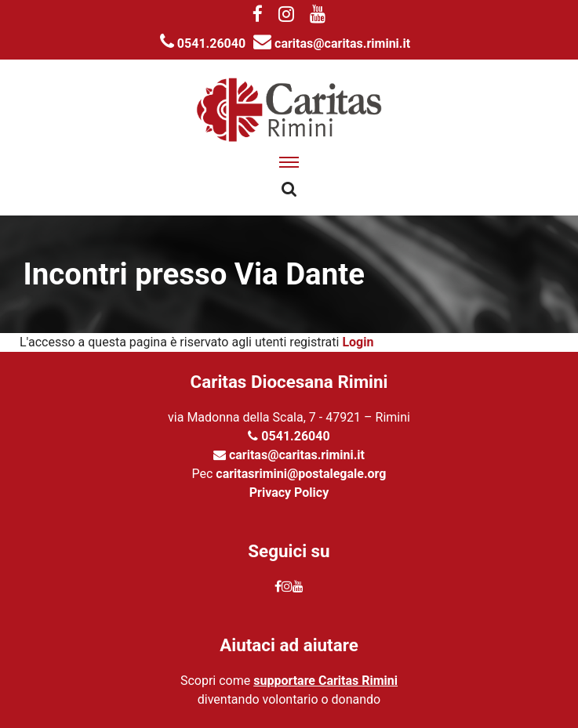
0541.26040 (203, 43)
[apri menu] (289, 162)
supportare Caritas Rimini (325, 681)
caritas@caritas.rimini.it (332, 43)
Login (358, 342)
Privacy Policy (289, 493)
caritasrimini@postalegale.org (301, 474)
